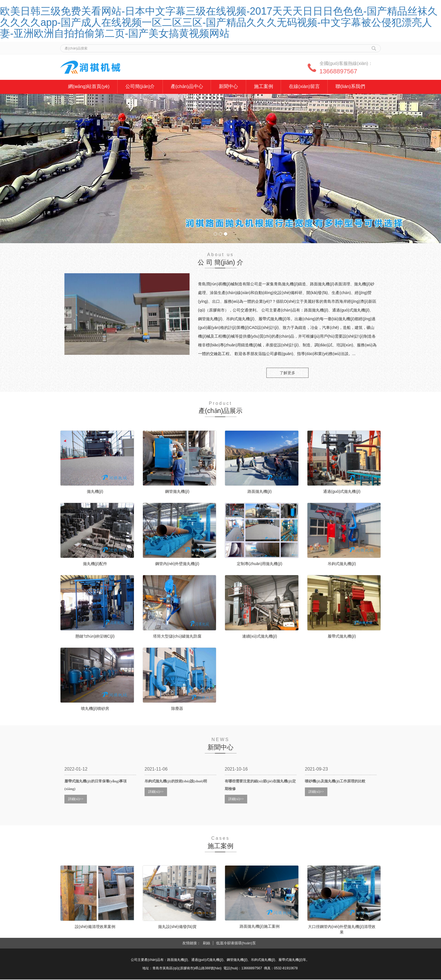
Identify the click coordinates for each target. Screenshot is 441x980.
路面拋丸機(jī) (260, 492)
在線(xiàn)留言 (309, 87)
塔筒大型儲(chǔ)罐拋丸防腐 (177, 636)
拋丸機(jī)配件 (95, 564)
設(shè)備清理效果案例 (95, 927)
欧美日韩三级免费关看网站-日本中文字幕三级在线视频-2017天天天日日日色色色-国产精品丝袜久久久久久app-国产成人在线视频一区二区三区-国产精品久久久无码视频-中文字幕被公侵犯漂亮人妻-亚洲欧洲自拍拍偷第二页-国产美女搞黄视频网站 (219, 22)
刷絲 (206, 943)
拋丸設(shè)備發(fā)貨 (177, 927)
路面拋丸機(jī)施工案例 (260, 927)
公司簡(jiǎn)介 (142, 87)
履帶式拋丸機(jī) (342, 636)
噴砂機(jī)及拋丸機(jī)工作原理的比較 (335, 782)
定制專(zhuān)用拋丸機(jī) (260, 564)
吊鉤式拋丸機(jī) (342, 564)
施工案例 (267, 87)
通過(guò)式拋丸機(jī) (342, 492)
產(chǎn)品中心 (189, 87)
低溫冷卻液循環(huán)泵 (236, 943)
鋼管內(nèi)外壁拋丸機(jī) (177, 564)
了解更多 (287, 373)
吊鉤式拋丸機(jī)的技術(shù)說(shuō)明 (176, 782)
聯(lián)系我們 (356, 87)
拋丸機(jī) (95, 492)
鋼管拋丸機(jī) (177, 492)
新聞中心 (232, 87)
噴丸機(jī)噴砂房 (95, 709)
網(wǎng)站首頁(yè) (89, 87)
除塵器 (177, 709)
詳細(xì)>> (76, 799)
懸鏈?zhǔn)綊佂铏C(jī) (95, 636)
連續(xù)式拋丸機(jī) (260, 636)
